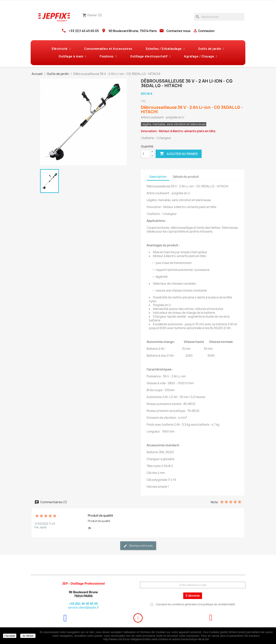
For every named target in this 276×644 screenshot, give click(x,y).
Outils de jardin (211, 49)
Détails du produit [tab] (186, 177)
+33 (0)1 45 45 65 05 (84, 31)
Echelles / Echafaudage (165, 49)
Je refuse (28, 636)
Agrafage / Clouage (201, 57)
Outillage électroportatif (150, 57)
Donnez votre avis (138, 546)
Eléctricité (61, 49)
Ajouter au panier (179, 154)
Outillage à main (72, 57)
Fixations (108, 57)
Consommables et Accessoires (108, 49)
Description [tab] (158, 177)
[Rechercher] (219, 17)
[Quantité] (145, 154)
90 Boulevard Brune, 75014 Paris (133, 31)
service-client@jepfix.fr (83, 608)
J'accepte (10, 636)
